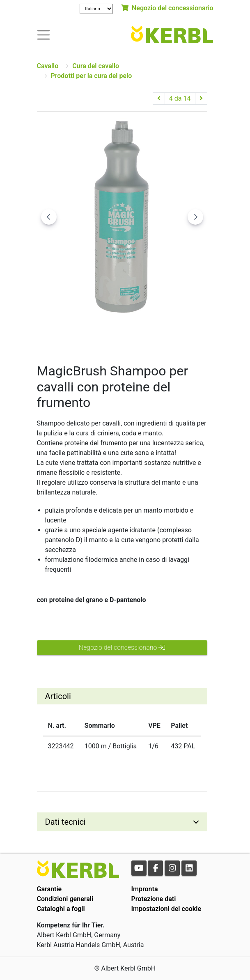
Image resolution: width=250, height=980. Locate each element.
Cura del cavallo (96, 66)
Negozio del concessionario (167, 8)
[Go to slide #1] (79, 334)
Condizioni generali (65, 899)
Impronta (145, 889)
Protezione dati (154, 899)
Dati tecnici (65, 822)
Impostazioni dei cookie (166, 909)
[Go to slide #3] (165, 334)
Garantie (49, 889)
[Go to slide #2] (122, 334)
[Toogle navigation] (44, 34)
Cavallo (48, 66)
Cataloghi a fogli (61, 909)
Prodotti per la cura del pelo (92, 76)
